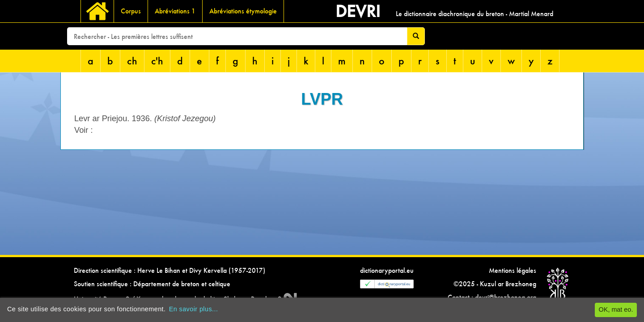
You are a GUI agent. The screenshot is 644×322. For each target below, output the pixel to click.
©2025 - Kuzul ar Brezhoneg (495, 284)
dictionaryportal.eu (387, 270)
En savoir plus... (194, 309)
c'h (157, 61)
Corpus (131, 11)
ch (132, 61)
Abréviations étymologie (243, 11)
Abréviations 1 (175, 11)
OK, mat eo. (616, 309)
